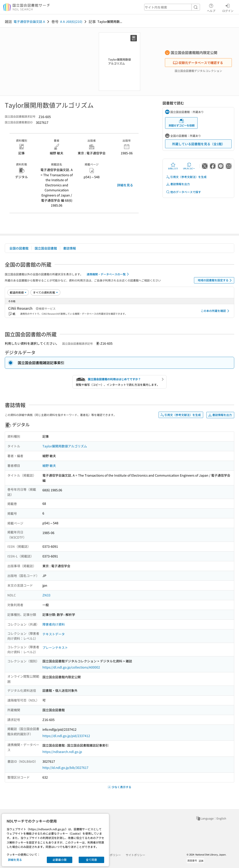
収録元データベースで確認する (198, 63)
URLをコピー (189, 166)
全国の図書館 (19, 248)
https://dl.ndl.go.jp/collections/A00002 (71, 667)
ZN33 (46, 595)
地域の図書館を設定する (215, 280)
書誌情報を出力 (178, 184)
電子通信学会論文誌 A (29, 21)
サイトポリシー (135, 855)
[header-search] (172, 7)
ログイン (228, 7)
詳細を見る (125, 185)
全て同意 (91, 860)
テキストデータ (54, 634)
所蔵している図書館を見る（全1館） (198, 144)
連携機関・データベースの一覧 (108, 274)
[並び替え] (18, 292)
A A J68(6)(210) (71, 21)
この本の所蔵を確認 (216, 311)
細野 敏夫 (49, 465)
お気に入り (173, 166)
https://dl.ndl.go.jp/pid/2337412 (66, 736)
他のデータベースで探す (183, 192)
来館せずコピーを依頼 (181, 123)
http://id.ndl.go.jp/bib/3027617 (65, 767)
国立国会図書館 (46, 248)
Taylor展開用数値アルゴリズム (65, 446)
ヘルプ (211, 7)
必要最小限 (60, 860)
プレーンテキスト (55, 647)
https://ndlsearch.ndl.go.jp (62, 752)
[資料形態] (45, 292)
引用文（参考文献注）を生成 (186, 177)
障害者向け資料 (54, 624)
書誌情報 (70, 248)
